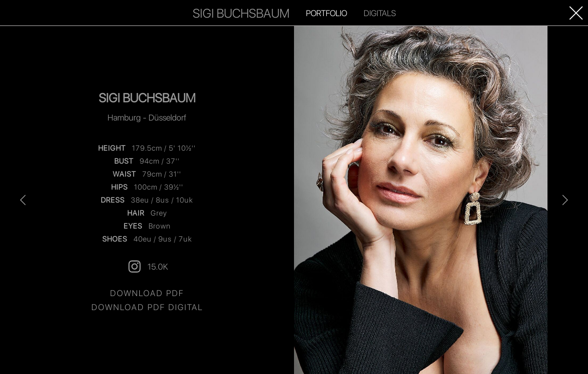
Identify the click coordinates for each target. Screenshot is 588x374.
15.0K (147, 266)
